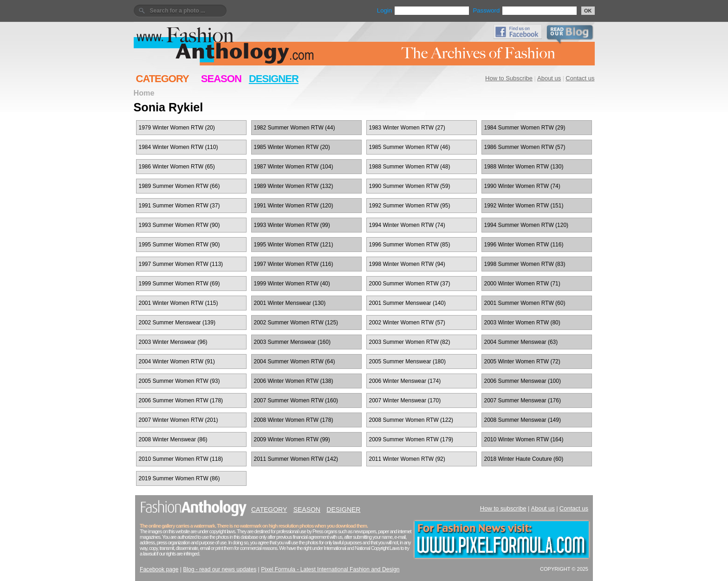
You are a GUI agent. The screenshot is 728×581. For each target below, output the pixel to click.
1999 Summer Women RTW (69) (179, 284)
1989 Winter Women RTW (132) (294, 186)
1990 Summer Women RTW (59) (410, 186)
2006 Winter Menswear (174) (405, 381)
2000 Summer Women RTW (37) (410, 284)
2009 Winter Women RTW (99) (292, 439)
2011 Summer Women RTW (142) (296, 459)
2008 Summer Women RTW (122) (411, 420)
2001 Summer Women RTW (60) (525, 303)
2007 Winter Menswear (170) (405, 400)
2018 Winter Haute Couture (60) (524, 459)
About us (549, 78)
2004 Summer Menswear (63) (521, 342)
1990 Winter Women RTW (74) (522, 186)
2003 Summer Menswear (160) (292, 342)
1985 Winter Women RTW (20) (292, 147)
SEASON (221, 79)
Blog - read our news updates (220, 569)
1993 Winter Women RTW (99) (292, 225)
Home (144, 93)
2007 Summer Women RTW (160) (296, 400)
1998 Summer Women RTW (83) (525, 264)
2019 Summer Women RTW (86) (179, 478)
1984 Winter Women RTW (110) (179, 147)
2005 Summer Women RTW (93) (179, 381)
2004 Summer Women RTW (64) (295, 362)
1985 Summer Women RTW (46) (410, 147)
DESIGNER (274, 79)
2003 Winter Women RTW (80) (522, 323)
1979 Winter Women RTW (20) (177, 128)
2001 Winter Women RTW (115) (179, 303)
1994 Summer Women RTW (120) (526, 225)
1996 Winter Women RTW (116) (524, 245)
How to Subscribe (509, 78)
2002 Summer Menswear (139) (177, 323)
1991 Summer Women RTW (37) (179, 206)
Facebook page (159, 569)
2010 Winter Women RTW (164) (524, 439)
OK (588, 11)
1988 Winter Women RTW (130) (524, 167)
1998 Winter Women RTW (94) (407, 264)
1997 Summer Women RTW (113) (181, 264)
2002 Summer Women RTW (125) (296, 323)
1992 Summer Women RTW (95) (410, 206)
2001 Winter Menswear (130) (290, 303)
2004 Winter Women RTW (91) (177, 362)
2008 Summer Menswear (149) (523, 420)
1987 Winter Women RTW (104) (294, 167)
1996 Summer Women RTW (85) (410, 245)
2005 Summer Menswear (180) (407, 362)
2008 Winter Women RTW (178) (294, 420)
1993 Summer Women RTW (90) (179, 225)
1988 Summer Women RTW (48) (410, 167)
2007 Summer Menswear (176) (523, 400)
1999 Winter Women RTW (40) (292, 284)
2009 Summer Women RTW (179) (411, 439)
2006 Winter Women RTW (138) (294, 381)
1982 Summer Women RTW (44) (295, 128)
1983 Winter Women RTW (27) (407, 128)
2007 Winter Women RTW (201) (179, 420)
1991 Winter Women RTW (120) (294, 206)
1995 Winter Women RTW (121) (294, 245)
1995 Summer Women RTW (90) (179, 245)
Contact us (580, 78)
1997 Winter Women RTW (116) (294, 264)
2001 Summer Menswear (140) (407, 303)
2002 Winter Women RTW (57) (407, 323)
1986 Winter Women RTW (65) (177, 167)
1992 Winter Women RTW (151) (524, 206)
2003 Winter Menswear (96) (173, 342)
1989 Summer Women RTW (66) (179, 186)
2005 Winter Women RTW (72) (522, 362)
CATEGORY (162, 79)
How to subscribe (503, 508)
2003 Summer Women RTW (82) (410, 342)
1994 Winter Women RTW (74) (407, 225)
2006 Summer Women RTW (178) (181, 400)
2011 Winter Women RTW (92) (407, 459)
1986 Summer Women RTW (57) (525, 147)
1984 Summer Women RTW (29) (525, 128)
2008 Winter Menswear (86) (173, 439)
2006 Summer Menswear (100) (523, 381)
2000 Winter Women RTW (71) (522, 284)
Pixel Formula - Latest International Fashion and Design (330, 569)
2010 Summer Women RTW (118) (181, 459)
